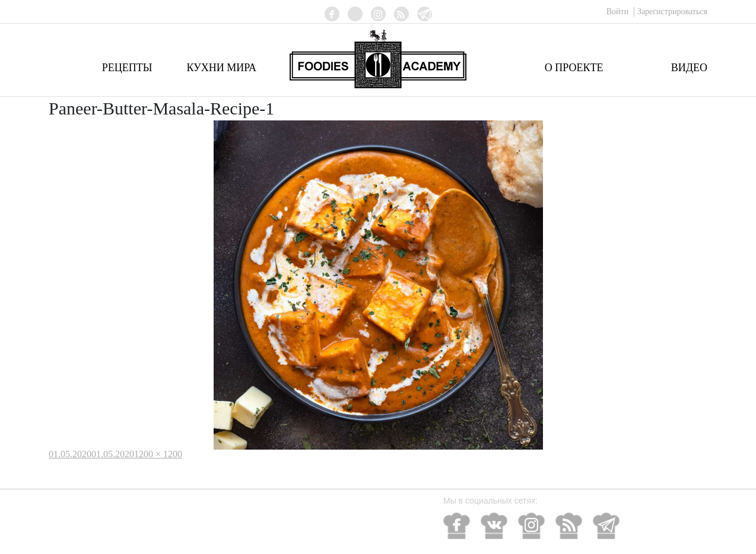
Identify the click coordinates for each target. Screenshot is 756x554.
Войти (619, 12)
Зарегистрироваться (672, 12)
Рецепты (127, 68)
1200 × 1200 (158, 454)
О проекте (574, 68)
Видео (689, 68)
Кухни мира (221, 68)
